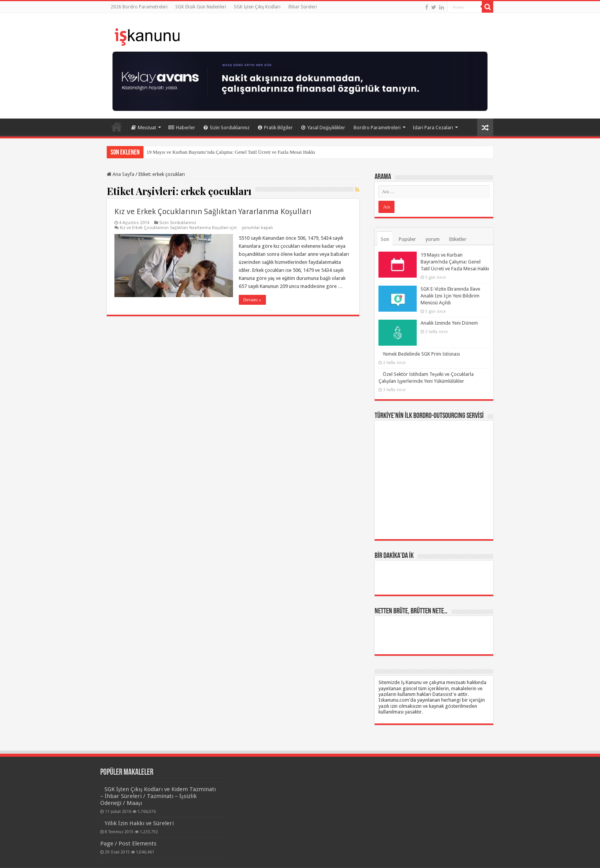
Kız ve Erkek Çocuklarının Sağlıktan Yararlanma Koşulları (213, 211)
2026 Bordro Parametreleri (139, 7)
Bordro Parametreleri (377, 128)
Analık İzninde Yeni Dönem (449, 323)
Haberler (182, 128)
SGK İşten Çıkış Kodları (257, 7)
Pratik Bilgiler (275, 128)
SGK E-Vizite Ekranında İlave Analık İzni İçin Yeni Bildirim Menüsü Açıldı (450, 296)
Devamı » (252, 300)
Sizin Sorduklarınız (227, 128)
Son (385, 239)
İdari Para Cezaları (433, 128)
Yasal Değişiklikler (323, 128)
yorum (433, 239)
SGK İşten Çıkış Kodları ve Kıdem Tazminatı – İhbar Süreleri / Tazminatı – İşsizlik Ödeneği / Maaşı (158, 796)
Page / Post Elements (128, 844)
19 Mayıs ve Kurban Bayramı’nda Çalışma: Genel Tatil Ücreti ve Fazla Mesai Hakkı (231, 152)
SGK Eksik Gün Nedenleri (201, 7)
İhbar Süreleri (302, 7)
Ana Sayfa (117, 127)
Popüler (407, 239)
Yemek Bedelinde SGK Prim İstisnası (421, 354)
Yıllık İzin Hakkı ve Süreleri (139, 823)
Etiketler (458, 239)
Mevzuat (144, 128)
